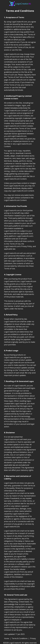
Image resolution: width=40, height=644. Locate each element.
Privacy (33, 638)
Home (7, 638)
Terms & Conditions (20, 638)
